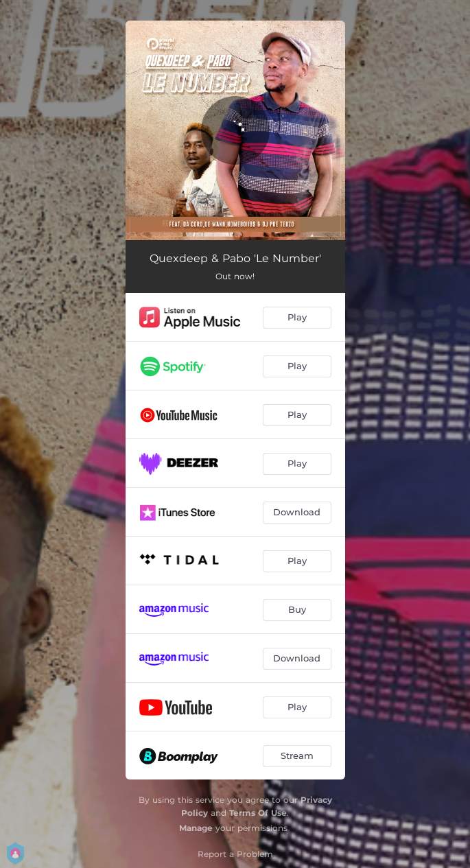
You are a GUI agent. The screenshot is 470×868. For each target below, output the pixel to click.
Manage (196, 828)
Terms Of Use (258, 813)
